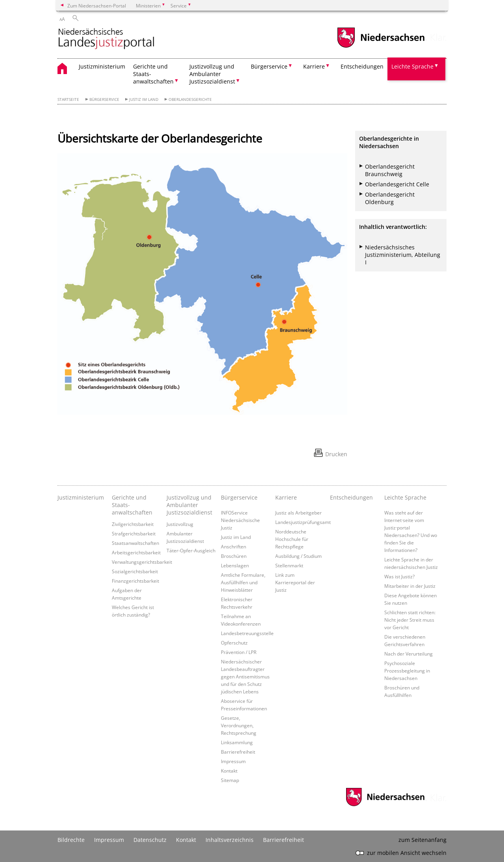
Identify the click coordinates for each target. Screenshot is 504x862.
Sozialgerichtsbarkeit (135, 571)
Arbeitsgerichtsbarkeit (136, 552)
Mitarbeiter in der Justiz (410, 586)
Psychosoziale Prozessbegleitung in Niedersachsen (407, 671)
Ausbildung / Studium (298, 556)
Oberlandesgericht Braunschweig (390, 170)
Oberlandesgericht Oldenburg (390, 198)
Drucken (336, 454)
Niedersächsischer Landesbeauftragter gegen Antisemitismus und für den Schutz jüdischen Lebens (245, 676)
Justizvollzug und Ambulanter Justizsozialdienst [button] (212, 74)
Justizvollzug (180, 524)
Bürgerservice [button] (269, 66)
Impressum (233, 761)
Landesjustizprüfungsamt (303, 522)
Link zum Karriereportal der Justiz (295, 582)
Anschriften (233, 546)
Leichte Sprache (405, 497)
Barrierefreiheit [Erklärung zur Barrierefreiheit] (283, 840)
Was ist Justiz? (399, 576)
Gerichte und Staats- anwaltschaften (132, 505)
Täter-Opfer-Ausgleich (191, 550)
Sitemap (230, 780)
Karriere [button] (314, 66)
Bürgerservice (104, 99)
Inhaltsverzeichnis (230, 840)
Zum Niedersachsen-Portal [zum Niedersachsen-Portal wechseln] (97, 6)
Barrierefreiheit (238, 752)
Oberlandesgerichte (190, 99)
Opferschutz (234, 643)
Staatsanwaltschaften (135, 543)
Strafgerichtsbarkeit (134, 533)
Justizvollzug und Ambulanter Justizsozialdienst (189, 505)
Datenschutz (150, 840)
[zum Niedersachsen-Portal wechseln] (381, 47)
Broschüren (234, 556)
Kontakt (229, 771)
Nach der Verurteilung (409, 654)
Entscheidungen (362, 66)
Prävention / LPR (239, 652)
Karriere (286, 497)
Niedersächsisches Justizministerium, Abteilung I (403, 255)
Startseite (68, 99)
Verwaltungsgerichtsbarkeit (142, 562)
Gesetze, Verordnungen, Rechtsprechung (239, 725)
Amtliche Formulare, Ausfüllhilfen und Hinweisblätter (243, 582)
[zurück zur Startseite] (106, 39)
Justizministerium (102, 66)
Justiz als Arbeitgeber (298, 513)
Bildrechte (71, 840)
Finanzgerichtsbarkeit (135, 581)
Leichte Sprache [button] (412, 66)
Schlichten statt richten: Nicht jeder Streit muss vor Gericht (410, 620)
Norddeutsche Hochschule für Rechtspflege (292, 539)
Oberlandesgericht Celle (397, 184)
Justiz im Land (144, 99)
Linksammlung (237, 742)
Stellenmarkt (289, 565)
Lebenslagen (235, 565)
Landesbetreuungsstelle (247, 633)
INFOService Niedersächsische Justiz (240, 520)
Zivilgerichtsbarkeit (133, 524)
